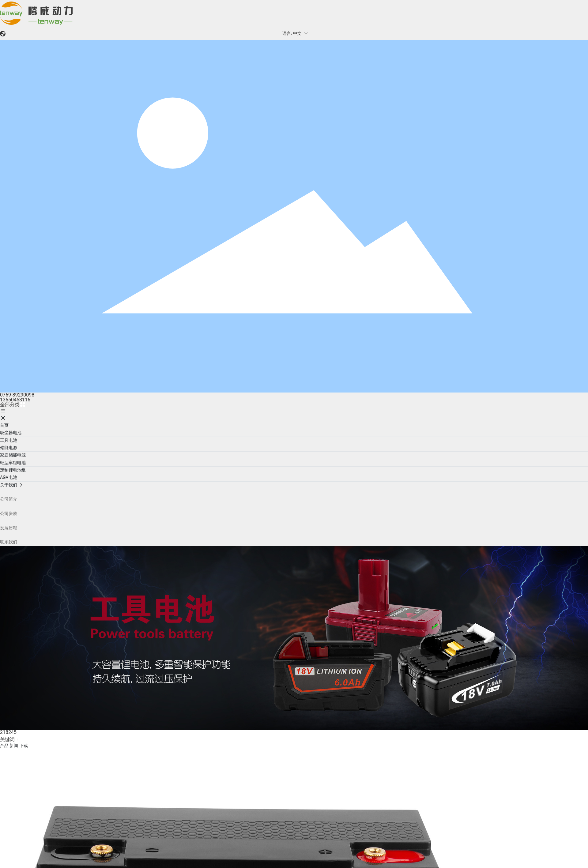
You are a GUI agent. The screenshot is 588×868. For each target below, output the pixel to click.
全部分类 (13, 405)
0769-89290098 (17, 395)
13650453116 (15, 400)
